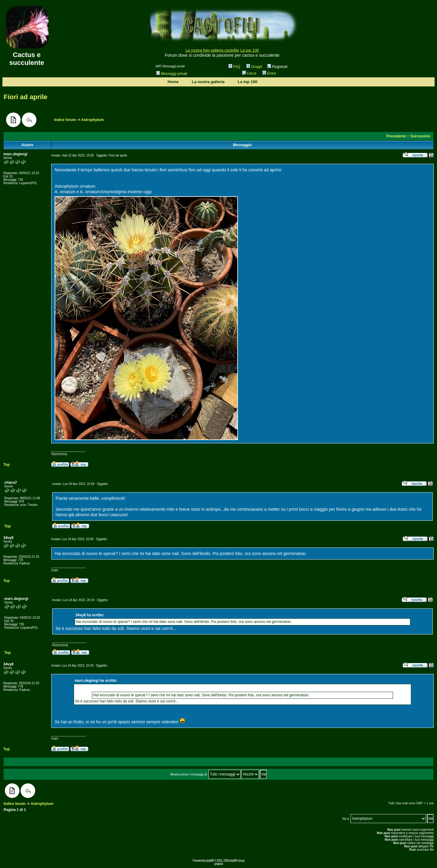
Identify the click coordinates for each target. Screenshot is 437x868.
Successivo (420, 136)
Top (7, 465)
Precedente (396, 136)
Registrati (277, 67)
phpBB (210, 861)
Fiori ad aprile (25, 97)
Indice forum (65, 120)
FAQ (234, 67)
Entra (269, 73)
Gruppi (254, 67)
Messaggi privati (172, 74)
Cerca (249, 73)
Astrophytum (92, 120)
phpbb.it (218, 864)
